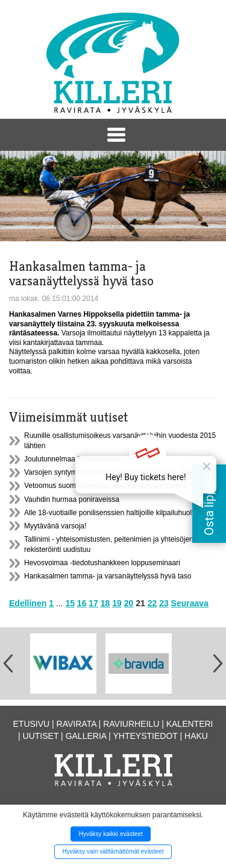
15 (70, 603)
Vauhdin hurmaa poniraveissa (72, 499)
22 (152, 603)
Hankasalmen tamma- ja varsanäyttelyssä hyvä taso (108, 576)
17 (93, 603)
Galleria (86, 736)
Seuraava (190, 603)
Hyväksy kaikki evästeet (111, 834)
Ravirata (77, 724)
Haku (196, 736)
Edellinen (28, 603)
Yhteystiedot (146, 736)
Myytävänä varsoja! (55, 526)
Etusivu (32, 724)
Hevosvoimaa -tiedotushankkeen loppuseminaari (102, 563)
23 (164, 603)
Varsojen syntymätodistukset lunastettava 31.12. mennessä (119, 472)
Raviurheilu (131, 724)
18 (105, 603)
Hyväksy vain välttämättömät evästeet (113, 851)
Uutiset (41, 736)
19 (117, 603)
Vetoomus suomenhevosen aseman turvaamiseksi (105, 486)
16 (82, 603)
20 (129, 603)
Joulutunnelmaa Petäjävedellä (72, 459)
